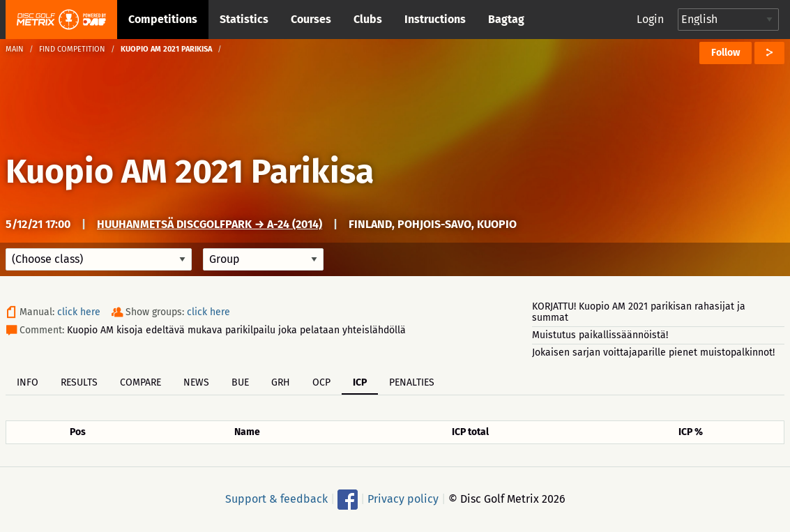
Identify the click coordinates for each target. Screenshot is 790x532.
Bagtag (506, 19)
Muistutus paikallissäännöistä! (600, 335)
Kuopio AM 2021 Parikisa (190, 172)
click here (79, 312)
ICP (360, 382)
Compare (140, 382)
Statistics (244, 19)
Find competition (72, 49)
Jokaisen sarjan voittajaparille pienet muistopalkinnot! (653, 352)
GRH (281, 382)
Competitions (163, 19)
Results (79, 382)
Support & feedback (276, 499)
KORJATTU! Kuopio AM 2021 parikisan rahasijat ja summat (639, 312)
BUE (240, 382)
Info (28, 382)
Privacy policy (403, 499)
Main (15, 49)
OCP (321, 382)
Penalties (412, 382)
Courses (311, 19)
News (196, 382)
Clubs (368, 19)
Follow (726, 53)
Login (650, 19)
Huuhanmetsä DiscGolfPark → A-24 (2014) (210, 224)
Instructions (435, 19)
